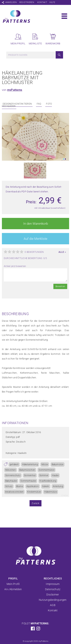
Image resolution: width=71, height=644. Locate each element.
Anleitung (58, 486)
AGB (53, 605)
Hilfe (52, 2)
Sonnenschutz (13, 475)
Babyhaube (11, 481)
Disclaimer (53, 595)
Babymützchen (27, 470)
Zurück (35, 503)
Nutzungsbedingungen (53, 600)
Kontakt (42, 2)
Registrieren (27, 2)
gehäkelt (14, 464)
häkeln (46, 486)
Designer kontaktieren (17, 104)
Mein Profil (13, 584)
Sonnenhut (30, 475)
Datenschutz (53, 589)
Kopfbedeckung (48, 481)
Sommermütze (46, 470)
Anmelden (11, 2)
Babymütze (58, 464)
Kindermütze (34, 492)
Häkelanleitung (30, 464)
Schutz (9, 486)
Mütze (45, 464)
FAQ (39, 104)
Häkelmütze (50, 492)
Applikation (33, 486)
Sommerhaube (28, 481)
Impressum (53, 584)
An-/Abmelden (13, 589)
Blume (20, 486)
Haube (55, 475)
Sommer (44, 475)
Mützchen (11, 470)
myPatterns (15, 90)
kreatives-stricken (14, 492)
